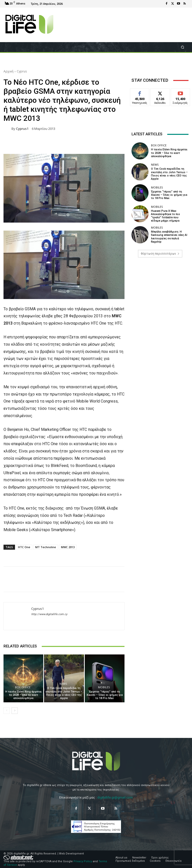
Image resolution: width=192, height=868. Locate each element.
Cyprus (22, 71)
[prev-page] (7, 711)
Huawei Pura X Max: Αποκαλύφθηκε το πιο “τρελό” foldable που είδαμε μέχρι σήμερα (165, 216)
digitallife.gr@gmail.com (115, 797)
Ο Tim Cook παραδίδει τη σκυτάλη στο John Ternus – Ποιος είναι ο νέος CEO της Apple (64, 693)
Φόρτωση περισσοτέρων (160, 254)
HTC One (24, 547)
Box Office (23, 687)
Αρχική (8, 71)
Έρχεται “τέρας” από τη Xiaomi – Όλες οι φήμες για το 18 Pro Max (105, 695)
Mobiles (104, 687)
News (63, 684)
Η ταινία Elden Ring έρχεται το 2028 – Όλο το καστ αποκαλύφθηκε (23, 695)
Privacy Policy (83, 861)
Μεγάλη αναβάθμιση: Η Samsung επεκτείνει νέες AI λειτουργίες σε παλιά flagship (169, 237)
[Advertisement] (160, 300)
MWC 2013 (68, 547)
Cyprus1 (22, 129)
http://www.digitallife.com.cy (49, 614)
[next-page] (15, 711)
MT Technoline (46, 547)
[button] (183, 47)
